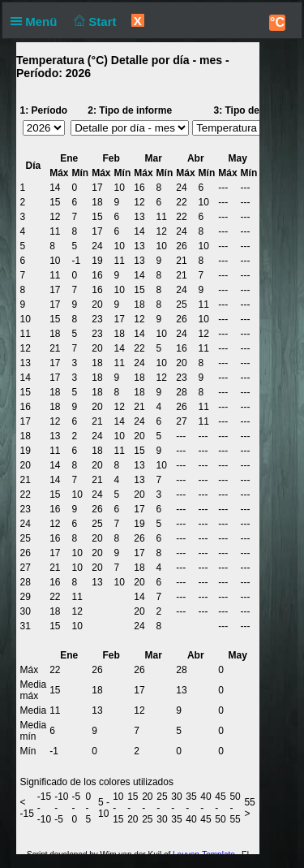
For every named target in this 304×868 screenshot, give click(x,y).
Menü (37, 22)
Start (94, 22)
